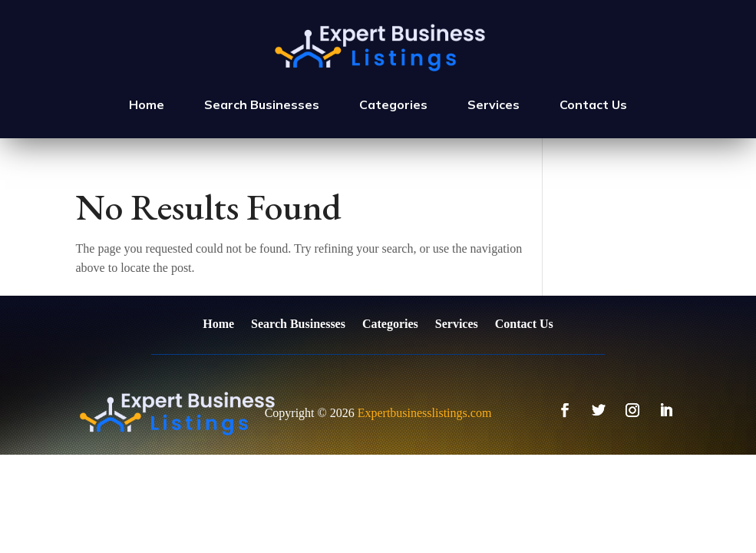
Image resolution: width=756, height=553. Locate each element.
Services (494, 104)
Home (147, 104)
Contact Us (593, 104)
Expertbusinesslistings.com (425, 413)
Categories (393, 104)
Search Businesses (262, 104)
